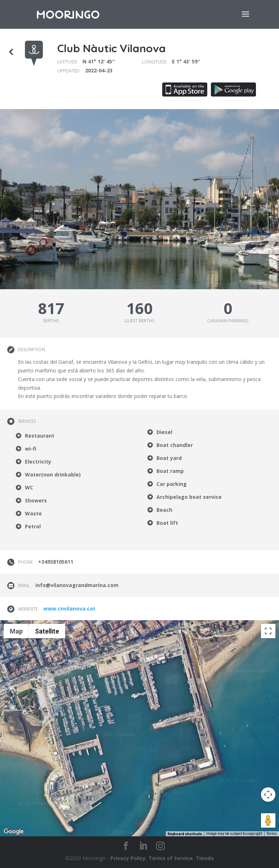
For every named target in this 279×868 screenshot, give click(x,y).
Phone (25, 562)
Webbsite (28, 609)
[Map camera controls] (268, 795)
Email (24, 585)
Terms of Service (171, 858)
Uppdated (68, 71)
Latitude (67, 62)
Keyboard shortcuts (185, 834)
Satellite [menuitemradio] (47, 631)
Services (27, 421)
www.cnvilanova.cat (69, 609)
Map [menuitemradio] (16, 631)
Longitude (154, 62)
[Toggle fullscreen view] (268, 631)
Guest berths (139, 321)
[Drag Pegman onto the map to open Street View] (268, 820)
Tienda (205, 858)
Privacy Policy (128, 858)
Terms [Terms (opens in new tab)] (272, 834)
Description (32, 350)
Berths (51, 321)
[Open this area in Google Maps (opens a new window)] (14, 832)
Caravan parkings (228, 321)
